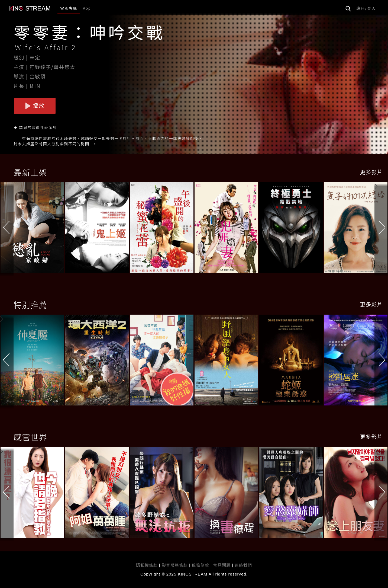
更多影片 (371, 172)
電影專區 (69, 8)
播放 (35, 105)
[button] (381, 228)
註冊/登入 (366, 8)
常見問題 (222, 565)
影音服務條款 (175, 565)
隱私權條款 (147, 565)
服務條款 (201, 565)
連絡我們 (243, 565)
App (87, 8)
